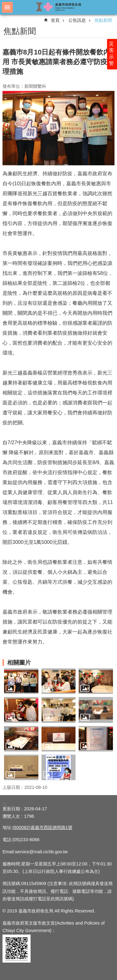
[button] (21, 681)
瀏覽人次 (11, 816)
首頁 (55, 20)
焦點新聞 (103, 20)
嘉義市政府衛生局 (59, 7)
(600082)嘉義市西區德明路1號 (42, 827)
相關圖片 (19, 663)
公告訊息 (77, 20)
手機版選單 (7, 7)
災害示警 (111, 54)
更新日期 (11, 809)
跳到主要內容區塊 (3, 3)
